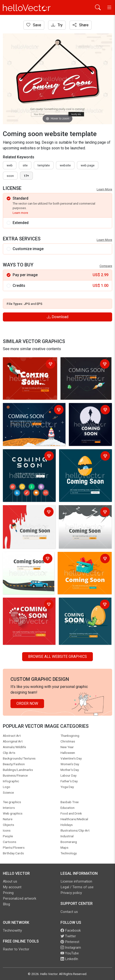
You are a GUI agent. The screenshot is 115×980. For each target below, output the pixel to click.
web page (88, 165)
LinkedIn (69, 959)
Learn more (20, 213)
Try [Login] (57, 25)
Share (81, 25)
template (44, 165)
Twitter (68, 936)
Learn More (104, 189)
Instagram (71, 948)
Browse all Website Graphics (57, 657)
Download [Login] (58, 317)
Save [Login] (34, 25)
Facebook (71, 930)
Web (10, 165)
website (65, 165)
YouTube (70, 953)
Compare (106, 266)
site (25, 165)
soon (10, 176)
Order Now (27, 703)
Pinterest (70, 942)
